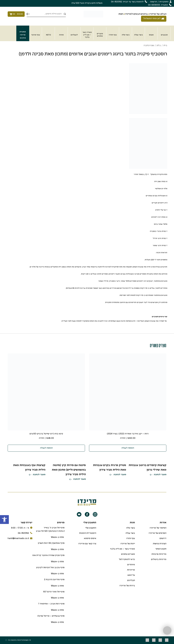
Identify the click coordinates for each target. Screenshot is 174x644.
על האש (131, 575)
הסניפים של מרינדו (158, 533)
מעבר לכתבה (158, 475)
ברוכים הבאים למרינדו (136, 14)
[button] (4, 520)
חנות (121, 14)
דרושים (163, 539)
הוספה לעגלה (128, 448)
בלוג (159, 46)
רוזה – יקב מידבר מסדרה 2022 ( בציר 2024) (128, 434)
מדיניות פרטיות (159, 554)
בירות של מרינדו (127, 586)
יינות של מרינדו (128, 544)
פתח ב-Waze (58, 537)
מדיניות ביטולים (159, 559)
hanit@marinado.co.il (20, 539)
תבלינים (131, 580)
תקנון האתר (161, 549)
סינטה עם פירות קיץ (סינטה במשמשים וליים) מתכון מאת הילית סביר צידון (69, 470)
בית (165, 46)
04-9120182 (25, 533)
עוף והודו (131, 539)
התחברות (164, 2)
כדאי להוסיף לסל (127, 559)
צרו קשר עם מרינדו (87, 544)
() (16, 14)
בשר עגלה (130, 533)
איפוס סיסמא (90, 539)
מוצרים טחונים (128, 554)
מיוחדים (131, 565)
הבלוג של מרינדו (158, 14)
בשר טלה (131, 528)
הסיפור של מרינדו (158, 528)
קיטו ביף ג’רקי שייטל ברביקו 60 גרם (46, 434)
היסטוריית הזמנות (88, 533)
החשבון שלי (91, 528)
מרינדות (131, 570)
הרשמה (154, 2)
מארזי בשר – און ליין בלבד (122, 549)
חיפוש (28, 14)
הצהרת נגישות (160, 544)
